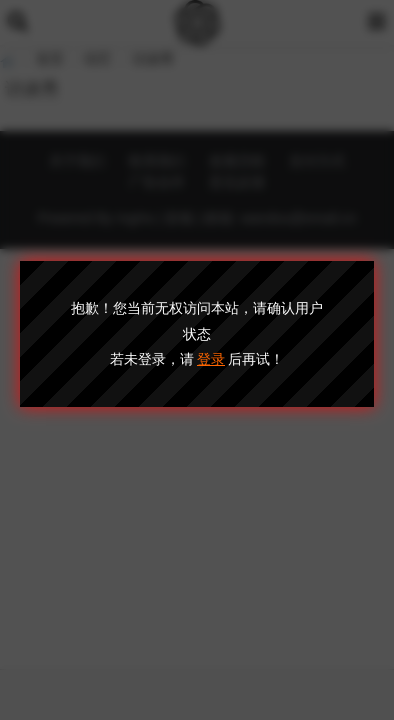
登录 (211, 359)
